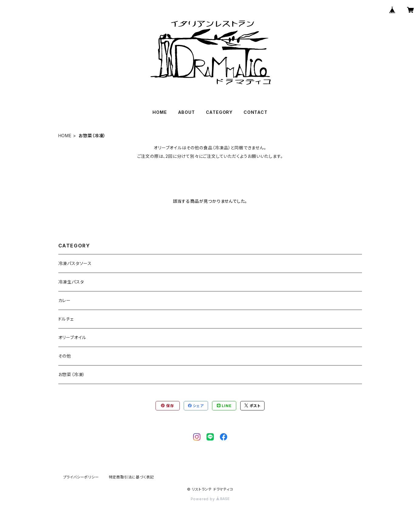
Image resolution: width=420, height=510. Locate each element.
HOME (160, 112)
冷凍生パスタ (71, 282)
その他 (65, 356)
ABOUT (186, 112)
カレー (65, 300)
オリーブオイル (72, 337)
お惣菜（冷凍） (72, 374)
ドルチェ (66, 319)
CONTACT (256, 112)
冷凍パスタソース (75, 263)
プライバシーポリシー (81, 477)
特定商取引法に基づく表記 (131, 477)
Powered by (210, 499)
